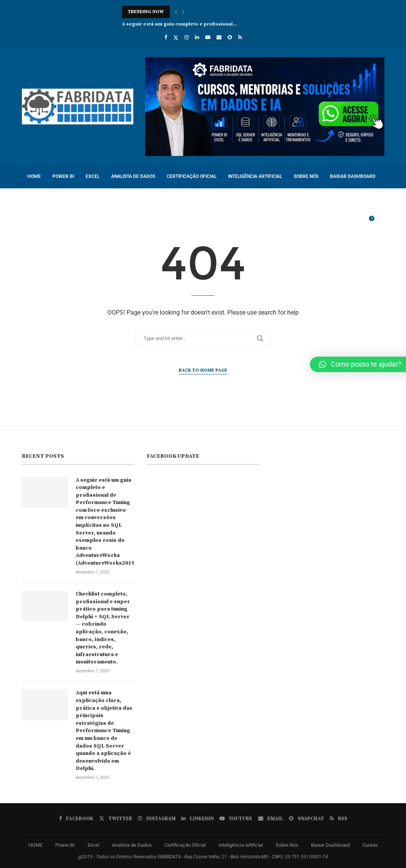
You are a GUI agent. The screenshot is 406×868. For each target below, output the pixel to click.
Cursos (36, 199)
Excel (93, 176)
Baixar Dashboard (353, 176)
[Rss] (240, 37)
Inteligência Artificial (255, 176)
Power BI (63, 176)
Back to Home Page (203, 370)
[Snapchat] (230, 37)
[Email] (219, 37)
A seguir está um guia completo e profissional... (180, 24)
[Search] (381, 222)
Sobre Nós (306, 176)
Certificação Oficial (192, 176)
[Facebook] (166, 37)
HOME (34, 176)
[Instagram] (187, 37)
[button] (176, 12)
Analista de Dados (133, 176)
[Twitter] (176, 37)
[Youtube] (208, 37)
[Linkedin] (197, 37)
